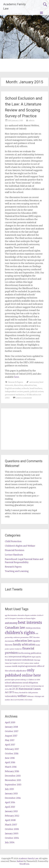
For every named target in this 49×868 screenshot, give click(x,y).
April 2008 (10, 820)
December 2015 (13, 776)
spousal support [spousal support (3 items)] (12, 686)
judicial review (37, 392)
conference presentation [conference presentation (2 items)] (21, 637)
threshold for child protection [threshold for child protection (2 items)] (29, 693)
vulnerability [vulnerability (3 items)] (11, 696)
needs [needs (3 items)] (15, 666)
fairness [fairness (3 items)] (9, 645)
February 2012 (12, 816)
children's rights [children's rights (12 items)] (20, 633)
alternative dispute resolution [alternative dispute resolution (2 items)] (27, 615)
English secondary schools (17, 388)
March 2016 (11, 767)
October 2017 (12, 731)
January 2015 (11, 793)
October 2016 (12, 753)
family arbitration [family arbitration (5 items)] (24, 644)
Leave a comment (24, 398)
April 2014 (10, 802)
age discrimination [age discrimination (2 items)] (11, 615)
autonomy (34, 382)
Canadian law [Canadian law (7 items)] (15, 628)
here (17, 377)
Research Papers (16, 382)
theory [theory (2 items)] (17, 693)
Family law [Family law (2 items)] (18, 649)
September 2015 (13, 785)
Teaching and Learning (17, 571)
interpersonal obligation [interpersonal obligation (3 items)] (20, 657)
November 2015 (13, 780)
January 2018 (11, 727)
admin (31, 121)
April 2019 (10, 722)
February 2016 (12, 771)
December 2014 (13, 798)
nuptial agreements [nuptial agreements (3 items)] (27, 666)
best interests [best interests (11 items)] (30, 623)
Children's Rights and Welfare (20, 546)
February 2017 (12, 749)
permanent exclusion (15, 395)
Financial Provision (15, 550)
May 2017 (10, 740)
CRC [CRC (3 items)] (31, 637)
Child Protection (13, 541)
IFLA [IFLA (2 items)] (6, 657)
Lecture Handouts (14, 555)
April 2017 (10, 745)
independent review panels (17, 392)
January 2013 (11, 811)
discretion (19, 385)
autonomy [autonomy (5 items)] (11, 623)
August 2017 (11, 736)
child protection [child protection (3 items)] (33, 628)
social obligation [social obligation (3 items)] (30, 683)
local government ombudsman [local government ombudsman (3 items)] (19, 660)
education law (30, 385)
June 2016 (10, 758)
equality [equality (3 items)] (36, 641)
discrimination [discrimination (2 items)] (10, 641)
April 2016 (10, 762)
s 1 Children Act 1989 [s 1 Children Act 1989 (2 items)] (33, 680)
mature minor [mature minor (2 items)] (29, 663)
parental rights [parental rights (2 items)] (10, 680)
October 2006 (12, 829)
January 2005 (12, 833)
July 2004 (10, 842)
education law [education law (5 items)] (23, 641)
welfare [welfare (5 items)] (22, 696)
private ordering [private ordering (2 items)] (21, 680)
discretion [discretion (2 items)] (36, 637)
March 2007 (11, 825)
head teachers (36, 388)
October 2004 (12, 838)
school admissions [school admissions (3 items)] (14, 683)
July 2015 (9, 789)
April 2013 (10, 807)
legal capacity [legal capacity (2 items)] (36, 657)
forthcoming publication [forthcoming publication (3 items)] (30, 653)
